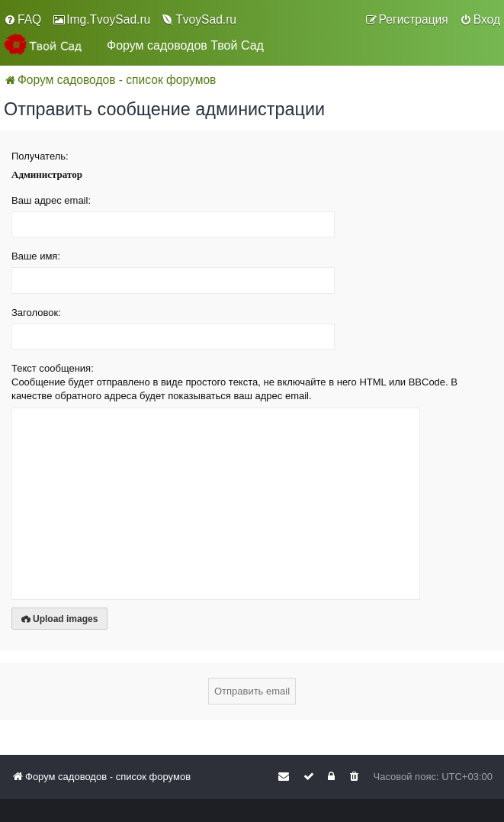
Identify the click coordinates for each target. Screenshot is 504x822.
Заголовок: (36, 313)
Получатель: (40, 156)
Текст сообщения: (53, 368)
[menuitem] (22, 20)
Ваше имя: (36, 256)
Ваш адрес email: (51, 200)
